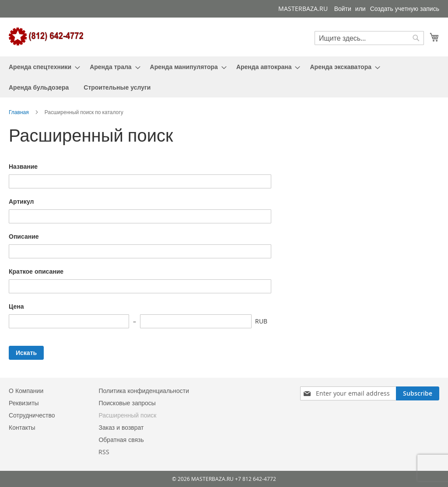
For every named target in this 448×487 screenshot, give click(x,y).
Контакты (22, 427)
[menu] (224, 77)
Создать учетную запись (405, 9)
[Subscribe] (418, 393)
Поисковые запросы (127, 403)
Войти (343, 9)
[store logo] (46, 37)
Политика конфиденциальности (144, 391)
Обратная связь (121, 440)
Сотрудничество (32, 415)
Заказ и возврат (121, 427)
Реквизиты (24, 403)
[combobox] (369, 38)
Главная (19, 112)
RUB (261, 321)
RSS (104, 452)
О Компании (26, 391)
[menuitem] (42, 67)
